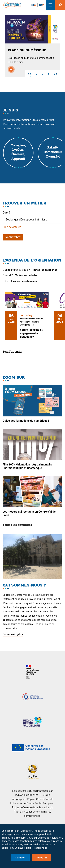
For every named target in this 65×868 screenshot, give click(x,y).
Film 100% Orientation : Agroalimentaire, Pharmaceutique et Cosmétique (28, 466)
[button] (29, 74)
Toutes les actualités (17, 525)
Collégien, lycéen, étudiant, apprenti (18, 152)
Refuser (20, 858)
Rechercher (13, 237)
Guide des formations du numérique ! (26, 421)
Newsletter (34, 5)
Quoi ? (6, 213)
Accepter (42, 858)
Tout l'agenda (12, 352)
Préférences (40, 848)
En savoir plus (13, 634)
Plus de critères (12, 227)
